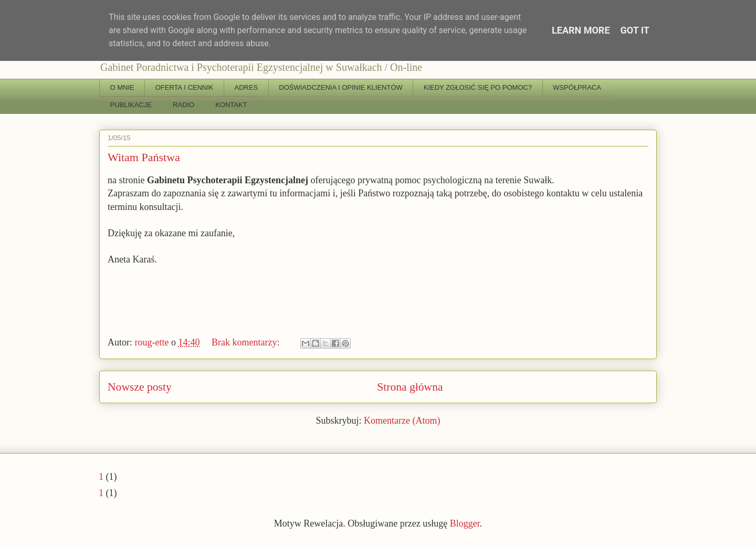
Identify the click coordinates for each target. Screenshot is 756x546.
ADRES (246, 87)
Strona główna (410, 387)
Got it (635, 30)
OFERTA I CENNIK (185, 87)
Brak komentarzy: (247, 342)
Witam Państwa (144, 157)
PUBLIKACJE (131, 105)
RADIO (183, 105)
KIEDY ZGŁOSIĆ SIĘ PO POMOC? (478, 87)
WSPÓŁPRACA (577, 87)
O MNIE (122, 87)
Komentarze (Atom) (402, 421)
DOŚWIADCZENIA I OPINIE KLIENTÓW (340, 87)
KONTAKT (231, 105)
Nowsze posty (140, 387)
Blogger (465, 523)
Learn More (581, 30)
